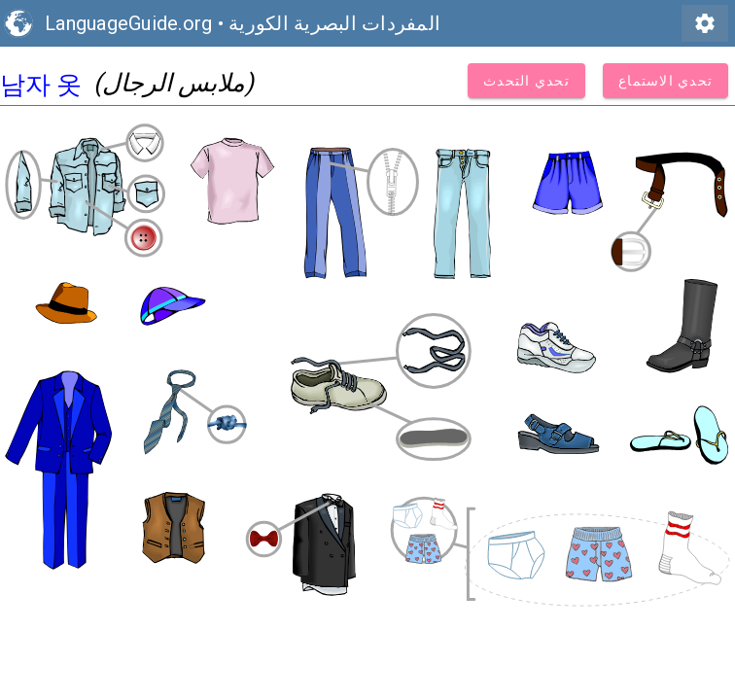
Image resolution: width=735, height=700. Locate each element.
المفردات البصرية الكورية (334, 23)
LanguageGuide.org (128, 23)
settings (705, 23)
